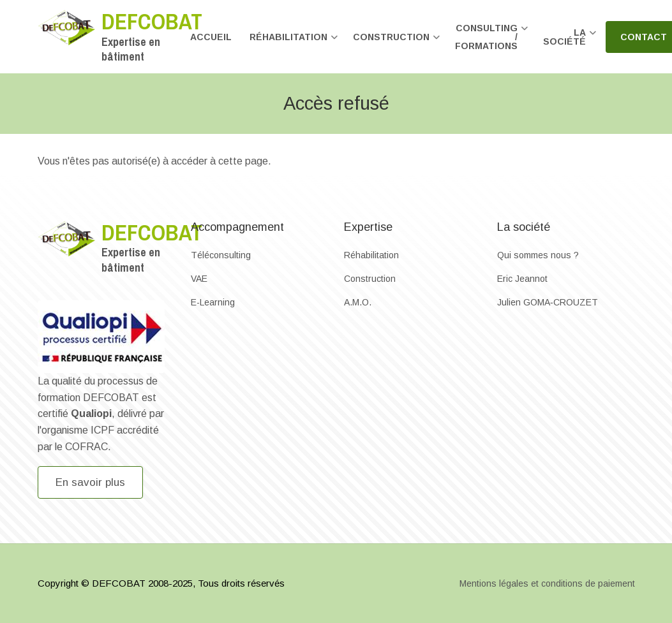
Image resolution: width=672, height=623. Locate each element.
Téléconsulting (221, 255)
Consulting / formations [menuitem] (492, 42)
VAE (199, 279)
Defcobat (152, 21)
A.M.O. (358, 302)
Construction (370, 279)
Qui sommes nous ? (538, 255)
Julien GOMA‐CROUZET (548, 302)
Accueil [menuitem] (211, 37)
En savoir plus (90, 482)
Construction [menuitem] (397, 42)
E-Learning (213, 302)
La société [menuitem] (570, 42)
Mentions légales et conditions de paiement (547, 583)
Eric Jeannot (522, 279)
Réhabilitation (371, 255)
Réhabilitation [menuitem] (294, 42)
